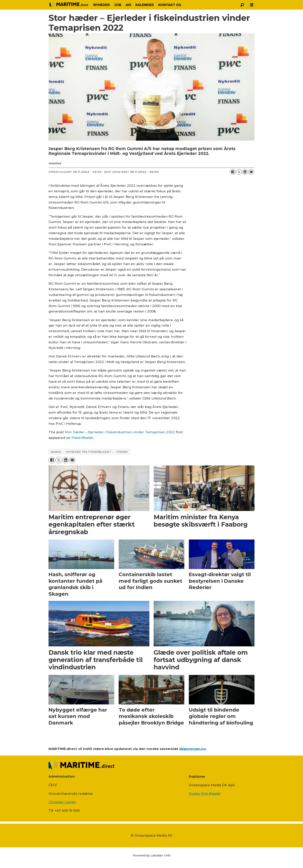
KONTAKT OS (170, 5)
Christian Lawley (62, 802)
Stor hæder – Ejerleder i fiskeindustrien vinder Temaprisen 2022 (120, 432)
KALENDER (145, 5)
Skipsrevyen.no (192, 749)
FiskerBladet (82, 438)
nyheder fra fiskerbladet (89, 452)
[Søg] (242, 5)
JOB (118, 5)
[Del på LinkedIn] (245, 172)
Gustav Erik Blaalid (205, 794)
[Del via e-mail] (251, 172)
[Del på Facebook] (233, 172)
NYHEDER (102, 5)
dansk (56, 452)
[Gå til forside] (69, 5)
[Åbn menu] (252, 5)
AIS (128, 5)
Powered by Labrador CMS (152, 855)
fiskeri (122, 452)
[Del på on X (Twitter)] (239, 172)
